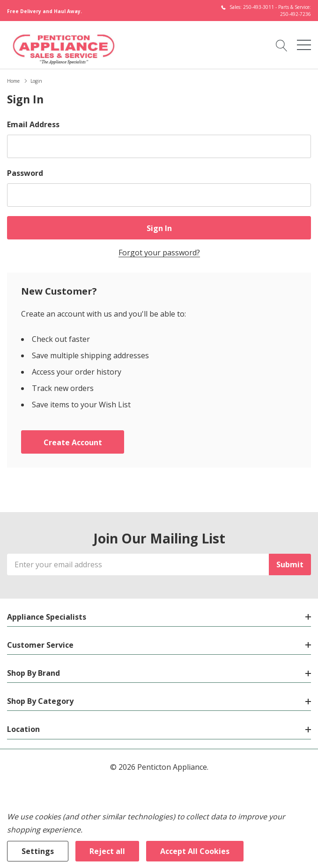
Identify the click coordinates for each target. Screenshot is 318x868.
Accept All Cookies (195, 851)
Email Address (33, 124)
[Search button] (282, 45)
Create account (73, 442)
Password (25, 173)
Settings (38, 851)
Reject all (107, 851)
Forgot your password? (159, 253)
